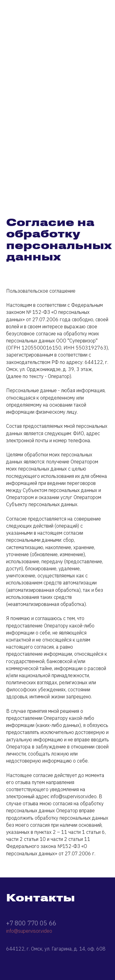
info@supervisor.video (29, 931)
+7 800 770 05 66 (31, 923)
